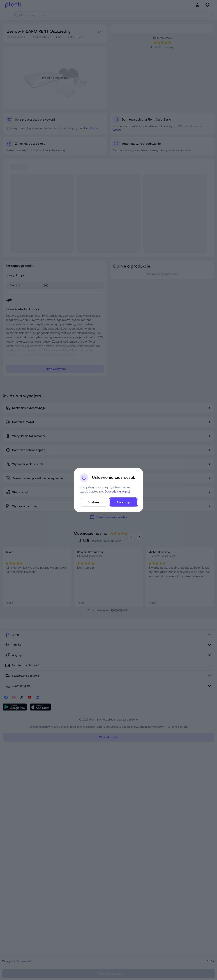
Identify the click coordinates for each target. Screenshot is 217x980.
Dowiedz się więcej (117, 491)
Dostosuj (94, 502)
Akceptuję (123, 502)
